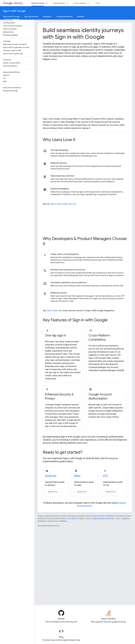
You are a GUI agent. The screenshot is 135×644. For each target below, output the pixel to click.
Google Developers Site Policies (103, 518)
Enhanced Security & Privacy (59, 396)
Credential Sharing (64, 16)
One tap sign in (55, 335)
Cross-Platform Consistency (99, 338)
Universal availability (60, 189)
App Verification (31, 16)
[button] (17, 20)
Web (77, 476)
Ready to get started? (63, 452)
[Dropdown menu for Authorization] (68, 3)
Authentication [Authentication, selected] (38, 3)
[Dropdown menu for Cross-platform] (90, 3)
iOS (105, 476)
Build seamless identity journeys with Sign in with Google (83, 33)
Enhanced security (59, 163)
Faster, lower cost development (65, 254)
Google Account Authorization (100, 396)
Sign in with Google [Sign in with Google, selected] (11, 16)
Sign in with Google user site (63, 204)
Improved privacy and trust (62, 176)
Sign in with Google (14, 11)
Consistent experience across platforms (69, 282)
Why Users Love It (59, 140)
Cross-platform (80, 3)
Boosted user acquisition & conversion (68, 270)
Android (51, 476)
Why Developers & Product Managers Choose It (85, 241)
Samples (81, 16)
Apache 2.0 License (68, 518)
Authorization (59, 3)
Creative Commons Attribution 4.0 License (107, 516)
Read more (53, 492)
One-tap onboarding (59, 150)
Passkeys (47, 16)
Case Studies (53, 311)
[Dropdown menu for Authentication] (48, 3)
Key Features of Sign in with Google (75, 320)
